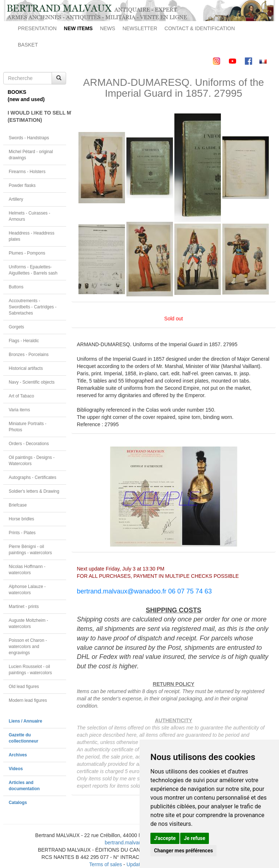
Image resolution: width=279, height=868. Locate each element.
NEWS (108, 28)
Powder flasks (22, 185)
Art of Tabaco (21, 396)
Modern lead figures (28, 700)
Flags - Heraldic (24, 341)
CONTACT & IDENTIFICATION (200, 28)
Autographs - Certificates (33, 477)
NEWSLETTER (140, 28)
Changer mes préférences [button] (183, 851)
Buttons (16, 287)
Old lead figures (24, 687)
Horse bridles (21, 519)
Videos (16, 769)
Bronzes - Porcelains (29, 355)
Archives (18, 755)
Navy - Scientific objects (32, 382)
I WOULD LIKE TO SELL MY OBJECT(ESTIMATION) (37, 116)
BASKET (28, 45)
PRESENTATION (37, 28)
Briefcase (18, 505)
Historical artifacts (26, 368)
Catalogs (18, 803)
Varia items (19, 410)
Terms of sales (105, 864)
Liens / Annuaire (25, 721)
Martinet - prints (24, 607)
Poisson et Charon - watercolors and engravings (28, 647)
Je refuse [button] (195, 838)
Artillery (16, 199)
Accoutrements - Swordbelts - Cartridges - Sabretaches (33, 307)
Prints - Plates (22, 533)
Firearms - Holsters (27, 172)
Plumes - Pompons (27, 253)
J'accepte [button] (165, 838)
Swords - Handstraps (29, 138)
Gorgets (16, 327)
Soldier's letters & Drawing (34, 491)
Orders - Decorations (29, 444)
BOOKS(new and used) (26, 96)
